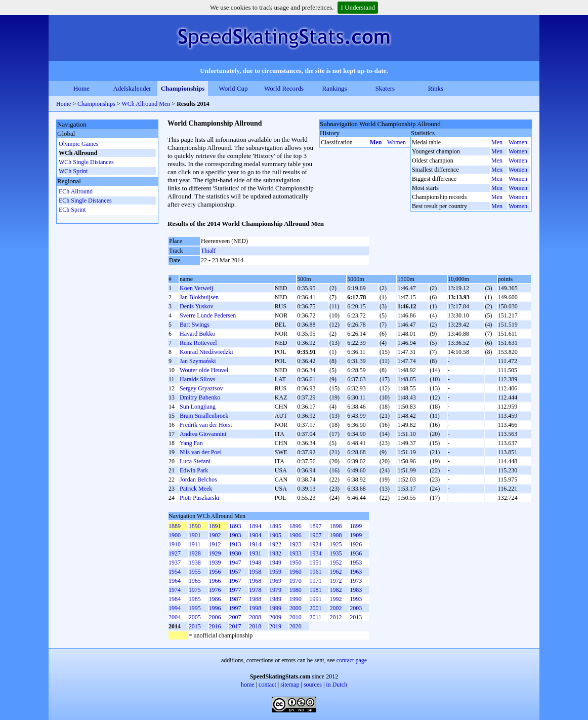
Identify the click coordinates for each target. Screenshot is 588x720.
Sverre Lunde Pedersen (208, 315)
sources (313, 685)
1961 (316, 572)
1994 (175, 608)
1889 (175, 526)
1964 (175, 581)
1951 (316, 563)
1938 (195, 563)
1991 (316, 599)
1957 (235, 572)
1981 (316, 590)
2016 (215, 626)
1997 (235, 608)
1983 (356, 590)
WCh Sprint (73, 171)
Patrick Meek (196, 489)
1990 (296, 599)
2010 (296, 617)
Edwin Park (194, 470)
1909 (356, 535)
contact (267, 685)
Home (81, 88)
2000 (296, 608)
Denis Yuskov (197, 306)
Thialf (208, 251)
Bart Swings (195, 325)
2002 (335, 608)
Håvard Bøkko (197, 334)
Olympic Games (78, 144)
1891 (215, 526)
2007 (235, 617)
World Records (284, 88)
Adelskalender (132, 88)
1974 (175, 590)
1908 (335, 535)
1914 (255, 544)
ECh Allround (76, 191)
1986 (215, 599)
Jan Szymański (198, 361)
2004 (175, 617)
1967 (235, 581)
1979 (275, 590)
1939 (215, 563)
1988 (255, 599)
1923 (296, 544)
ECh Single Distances (85, 201)
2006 (215, 617)
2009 (275, 617)
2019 (275, 626)
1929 (215, 553)
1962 (335, 572)
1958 (255, 572)
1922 (275, 544)
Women (396, 142)
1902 (215, 535)
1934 (316, 553)
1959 (275, 572)
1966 (215, 581)
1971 (316, 581)
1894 (255, 526)
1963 (356, 572)
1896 (296, 526)
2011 (316, 617)
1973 (356, 581)
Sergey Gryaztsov (201, 388)
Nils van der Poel (201, 452)
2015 (195, 626)
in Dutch (337, 685)
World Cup (233, 88)
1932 (275, 553)
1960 (296, 572)
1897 (316, 526)
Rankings (334, 88)
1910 (175, 544)
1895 (275, 526)
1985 (195, 599)
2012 (335, 617)
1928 (195, 553)
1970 (296, 581)
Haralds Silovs (197, 379)
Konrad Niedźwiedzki (206, 352)
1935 (335, 553)
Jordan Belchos (198, 479)
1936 (356, 553)
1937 (175, 563)
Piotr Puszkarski (199, 498)
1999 (275, 608)
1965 (195, 581)
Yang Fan (191, 443)
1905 (275, 535)
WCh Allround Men (146, 104)
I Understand (358, 7)
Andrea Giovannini (203, 434)
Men (376, 142)
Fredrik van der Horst (206, 425)
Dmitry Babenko (200, 397)
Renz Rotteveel (198, 343)
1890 (195, 526)
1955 (195, 572)
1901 (195, 535)
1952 (335, 563)
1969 (275, 581)
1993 (356, 599)
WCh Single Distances (86, 162)
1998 (255, 608)
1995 (195, 608)
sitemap (290, 685)
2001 (316, 608)
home (248, 685)
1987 (235, 599)
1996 (215, 608)
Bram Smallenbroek (204, 416)
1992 (335, 599)
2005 (195, 617)
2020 (296, 626)
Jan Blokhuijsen (199, 297)
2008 (255, 617)
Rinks (436, 88)
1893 (235, 526)
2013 (356, 617)
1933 (296, 553)
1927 (175, 553)
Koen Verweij (196, 288)
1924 (316, 544)
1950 (296, 563)
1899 (356, 526)
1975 (195, 590)
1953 (356, 563)
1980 (296, 590)
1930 (235, 553)
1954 (175, 572)
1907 (316, 535)
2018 (255, 626)
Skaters (385, 88)
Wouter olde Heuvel (204, 370)
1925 (335, 544)
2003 (356, 608)
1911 (195, 544)
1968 (255, 581)
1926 (356, 544)
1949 (275, 563)
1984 (175, 599)
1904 (255, 535)
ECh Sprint (72, 210)
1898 (335, 526)
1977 (235, 590)
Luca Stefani (195, 461)
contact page (352, 660)
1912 (215, 544)
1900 (175, 535)
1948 (255, 563)
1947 (235, 563)
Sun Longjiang (198, 407)
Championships (183, 88)
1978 (255, 590)
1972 (335, 581)
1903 (235, 535)
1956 (215, 572)
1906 (296, 535)
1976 (215, 590)
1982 (335, 590)
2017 (235, 626)
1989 (275, 599)
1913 (235, 544)
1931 (255, 553)
